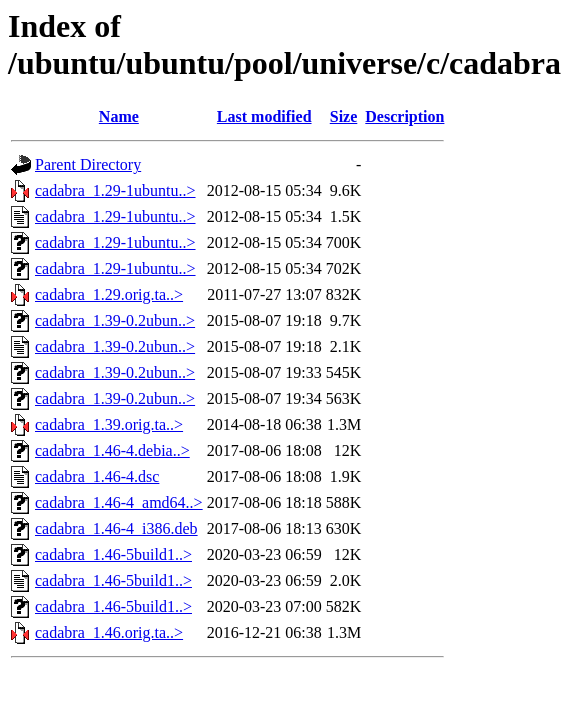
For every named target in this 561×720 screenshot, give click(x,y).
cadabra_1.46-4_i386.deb (116, 528)
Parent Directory (88, 164)
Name (119, 116)
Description (404, 116)
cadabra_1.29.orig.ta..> (109, 294)
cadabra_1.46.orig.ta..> (109, 632)
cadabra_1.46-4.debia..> (112, 450)
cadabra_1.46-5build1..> (113, 554)
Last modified (264, 116)
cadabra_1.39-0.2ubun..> (115, 320)
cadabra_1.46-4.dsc (97, 476)
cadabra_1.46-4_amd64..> (119, 502)
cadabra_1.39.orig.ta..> (109, 424)
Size (344, 116)
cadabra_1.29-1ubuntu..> (115, 190)
